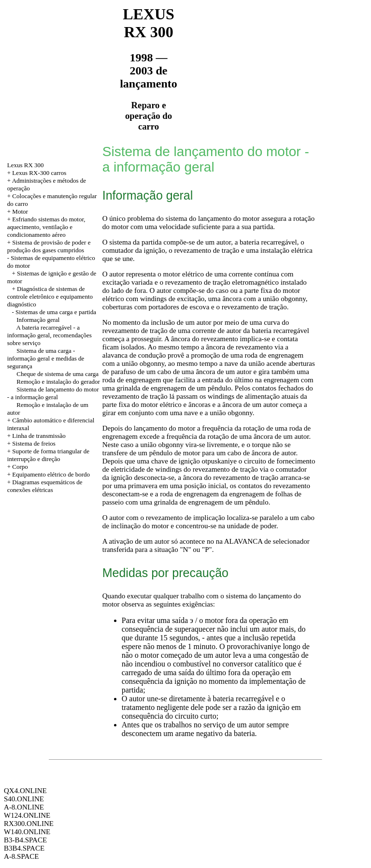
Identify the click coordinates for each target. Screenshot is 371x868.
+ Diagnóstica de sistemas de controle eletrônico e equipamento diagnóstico (50, 297)
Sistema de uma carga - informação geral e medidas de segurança (46, 358)
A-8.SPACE (21, 856)
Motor (20, 211)
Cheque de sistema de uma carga (57, 374)
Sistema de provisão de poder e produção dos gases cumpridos (49, 246)
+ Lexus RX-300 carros (37, 173)
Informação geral (38, 320)
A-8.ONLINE (24, 807)
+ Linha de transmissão (36, 436)
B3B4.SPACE (24, 848)
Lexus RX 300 (26, 165)
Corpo (20, 467)
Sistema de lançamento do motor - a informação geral (53, 393)
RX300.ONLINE (29, 824)
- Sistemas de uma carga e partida (54, 312)
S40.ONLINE (24, 799)
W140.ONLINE (27, 832)
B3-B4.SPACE (25, 840)
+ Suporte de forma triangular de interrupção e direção (48, 455)
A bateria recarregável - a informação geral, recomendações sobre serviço (50, 335)
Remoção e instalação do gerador (58, 382)
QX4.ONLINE (25, 791)
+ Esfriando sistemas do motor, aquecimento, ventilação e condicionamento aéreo (46, 227)
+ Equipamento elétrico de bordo (49, 474)
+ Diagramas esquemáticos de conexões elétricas (45, 486)
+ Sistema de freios (31, 443)
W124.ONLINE (27, 815)
